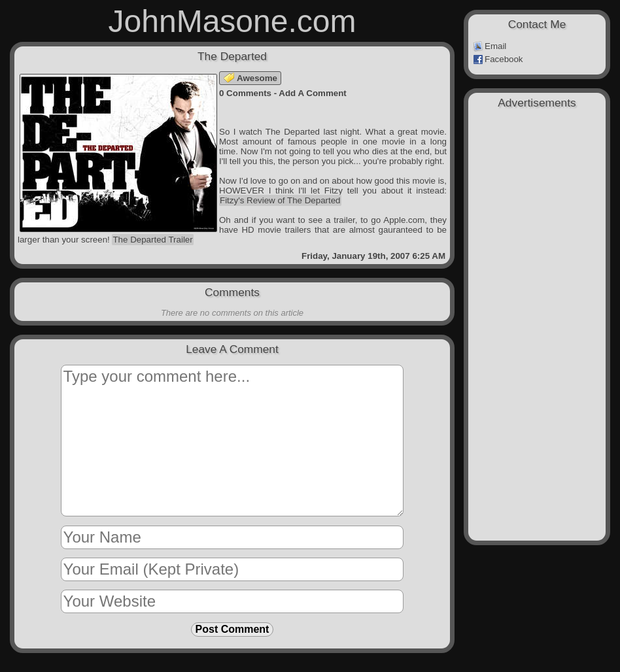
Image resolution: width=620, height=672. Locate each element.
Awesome (250, 78)
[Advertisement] (537, 184)
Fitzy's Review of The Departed (280, 200)
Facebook (498, 59)
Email (490, 46)
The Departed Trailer (152, 240)
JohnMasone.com (232, 21)
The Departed (232, 56)
